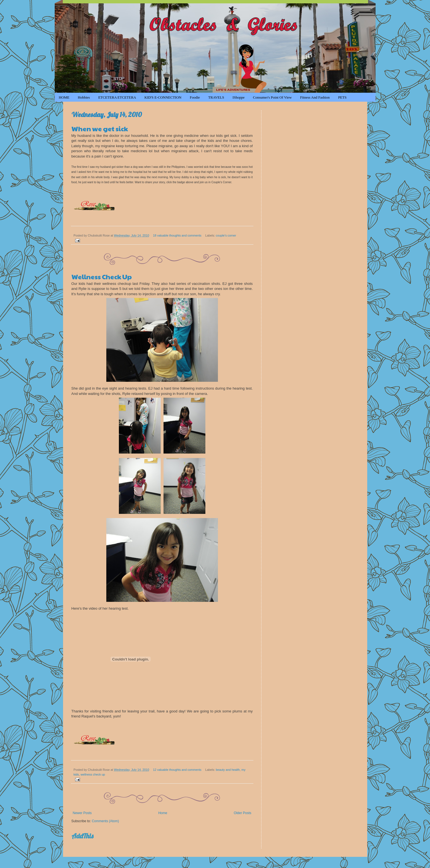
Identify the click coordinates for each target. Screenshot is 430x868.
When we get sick (100, 128)
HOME (64, 97)
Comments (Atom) (105, 821)
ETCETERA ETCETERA (117, 97)
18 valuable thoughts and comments (177, 235)
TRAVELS (216, 97)
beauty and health (228, 770)
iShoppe (238, 97)
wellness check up (93, 774)
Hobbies (84, 97)
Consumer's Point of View (272, 97)
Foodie (195, 97)
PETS (342, 97)
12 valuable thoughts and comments (177, 770)
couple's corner (226, 235)
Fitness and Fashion (315, 97)
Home (163, 813)
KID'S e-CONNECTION (163, 97)
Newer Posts (82, 813)
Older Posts (243, 813)
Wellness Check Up (102, 276)
